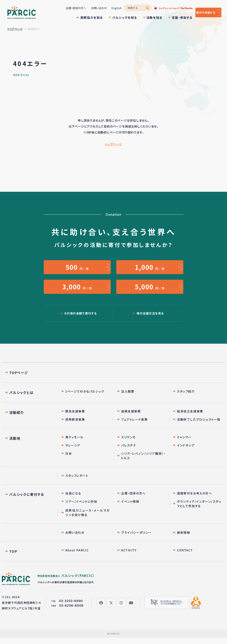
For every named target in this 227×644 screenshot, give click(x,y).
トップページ (15, 29)
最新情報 (183, 539)
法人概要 (128, 397)
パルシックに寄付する (27, 500)
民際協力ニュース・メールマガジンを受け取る (88, 519)
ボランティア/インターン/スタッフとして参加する (199, 510)
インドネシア (186, 451)
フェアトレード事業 (134, 425)
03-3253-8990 (71, 607)
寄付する (200, 12)
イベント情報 (130, 508)
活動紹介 (17, 418)
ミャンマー (184, 443)
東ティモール (74, 443)
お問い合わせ (88, 8)
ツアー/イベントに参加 (81, 508)
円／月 (77, 268)
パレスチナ (129, 451)
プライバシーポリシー (136, 539)
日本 (69, 460)
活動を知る (143, 17)
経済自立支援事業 (190, 417)
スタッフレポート (77, 482)
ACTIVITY (129, 556)
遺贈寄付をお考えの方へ (195, 499)
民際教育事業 (75, 425)
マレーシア (73, 451)
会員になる (73, 499)
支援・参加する (171, 17)
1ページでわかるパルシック (85, 397)
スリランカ (128, 443)
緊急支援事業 (75, 417)
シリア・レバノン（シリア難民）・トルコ (143, 462)
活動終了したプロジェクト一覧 (199, 425)
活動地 (15, 444)
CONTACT (185, 556)
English (105, 8)
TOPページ (19, 379)
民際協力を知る (80, 17)
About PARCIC (77, 556)
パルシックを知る (113, 17)
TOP (13, 557)
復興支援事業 (131, 417)
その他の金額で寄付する (80, 319)
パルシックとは (21, 399)
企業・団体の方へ (65, 8)
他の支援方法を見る (150, 319)
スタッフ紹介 (186, 397)
